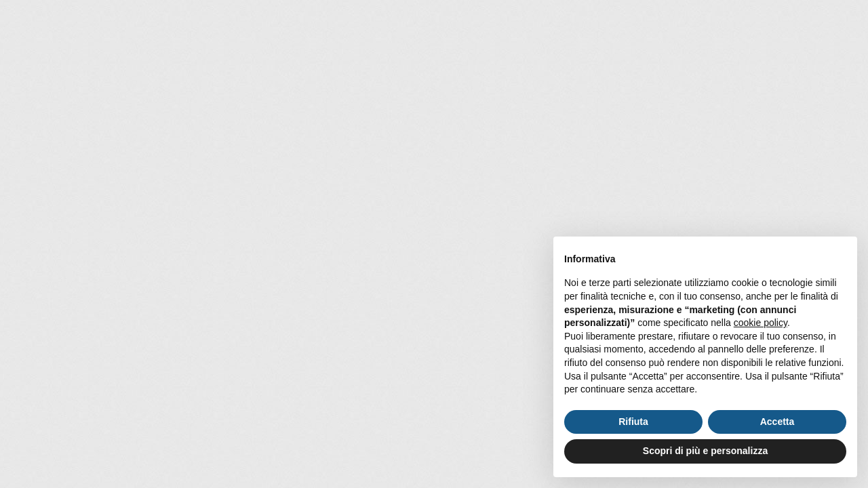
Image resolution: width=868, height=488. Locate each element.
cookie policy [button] (761, 323)
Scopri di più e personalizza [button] (705, 451)
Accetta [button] (777, 422)
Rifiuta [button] (633, 422)
